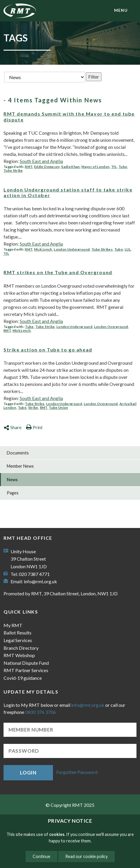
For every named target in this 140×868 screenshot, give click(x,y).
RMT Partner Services (26, 670)
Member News (20, 466)
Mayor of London (95, 167)
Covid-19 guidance (23, 678)
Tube (123, 167)
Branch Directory (21, 648)
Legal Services (18, 640)
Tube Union (58, 408)
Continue (41, 856)
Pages (13, 493)
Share (12, 427)
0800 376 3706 (40, 712)
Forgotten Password (77, 772)
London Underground (72, 249)
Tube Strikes (102, 249)
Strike (33, 408)
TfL (114, 167)
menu (121, 10)
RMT (29, 167)
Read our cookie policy (86, 856)
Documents (18, 453)
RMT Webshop (19, 655)
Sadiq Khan (70, 167)
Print (34, 427)
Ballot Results (17, 633)
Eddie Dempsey (47, 167)
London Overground (111, 327)
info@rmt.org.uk (40, 581)
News (12, 480)
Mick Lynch (43, 249)
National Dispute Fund (26, 663)
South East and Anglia (41, 161)
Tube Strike (13, 170)
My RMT (13, 625)
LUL (128, 249)
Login (28, 773)
